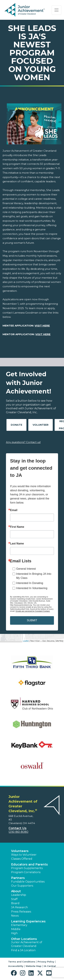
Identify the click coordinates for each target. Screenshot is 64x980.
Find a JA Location (23, 950)
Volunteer (41, 425)
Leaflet (26, 641)
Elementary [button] (19, 925)
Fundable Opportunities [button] (28, 882)
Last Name (17, 544)
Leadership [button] (19, 895)
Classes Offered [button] (22, 859)
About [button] (16, 891)
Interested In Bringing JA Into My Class (34, 576)
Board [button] (15, 903)
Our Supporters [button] (22, 886)
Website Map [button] (33, 966)
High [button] (14, 933)
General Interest (26, 569)
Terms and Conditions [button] (22, 962)
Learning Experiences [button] (28, 921)
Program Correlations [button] (26, 872)
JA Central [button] (50, 966)
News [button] (15, 916)
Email (14, 510)
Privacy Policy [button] (46, 962)
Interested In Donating (30, 583)
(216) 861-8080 (18, 832)
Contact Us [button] (17, 828)
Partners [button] (18, 878)
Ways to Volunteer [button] (24, 855)
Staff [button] (14, 899)
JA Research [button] (19, 907)
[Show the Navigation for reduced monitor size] (56, 10)
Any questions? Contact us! (23, 442)
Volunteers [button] (20, 851)
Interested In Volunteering (32, 588)
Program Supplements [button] (27, 868)
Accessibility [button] (16, 966)
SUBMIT (32, 620)
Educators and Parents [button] (29, 864)
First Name (17, 527)
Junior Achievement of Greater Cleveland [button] (27, 944)
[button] (15, 973)
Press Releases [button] (21, 912)
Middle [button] (16, 929)
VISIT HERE (42, 326)
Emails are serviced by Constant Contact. (33, 611)
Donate (16, 425)
